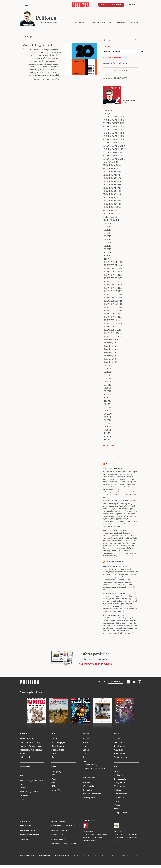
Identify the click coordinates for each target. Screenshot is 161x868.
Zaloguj (132, 5)
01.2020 (108, 404)
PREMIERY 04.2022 (113, 282)
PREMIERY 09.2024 (112, 204)
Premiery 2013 (111, 350)
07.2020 (108, 424)
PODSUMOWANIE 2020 (114, 146)
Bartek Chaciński (53, 80)
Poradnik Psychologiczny (31, 746)
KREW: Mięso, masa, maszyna (114, 616)
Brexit (54, 739)
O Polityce (24, 840)
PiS (21, 784)
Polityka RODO (57, 835)
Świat (54, 734)
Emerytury (56, 772)
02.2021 (108, 369)
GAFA (54, 787)
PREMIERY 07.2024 (112, 198)
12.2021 (107, 401)
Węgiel (54, 779)
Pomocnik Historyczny (30, 743)
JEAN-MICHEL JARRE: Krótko (113, 469)
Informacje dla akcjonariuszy (64, 844)
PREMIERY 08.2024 (112, 201)
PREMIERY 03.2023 (113, 279)
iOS (84, 832)
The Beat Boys (119, 63)
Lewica (23, 788)
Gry (84, 761)
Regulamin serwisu (59, 822)
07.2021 (107, 385)
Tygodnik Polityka (28, 739)
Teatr (85, 758)
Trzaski (108, 464)
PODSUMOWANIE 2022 (114, 153)
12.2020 (108, 440)
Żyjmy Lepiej (26, 758)
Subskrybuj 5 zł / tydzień (111, 5)
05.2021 (108, 379)
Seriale (86, 750)
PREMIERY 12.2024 (112, 214)
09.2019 (108, 249)
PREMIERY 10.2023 (113, 324)
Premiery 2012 (111, 346)
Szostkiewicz (120, 746)
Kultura (86, 734)
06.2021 (108, 382)
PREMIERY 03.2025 (112, 182)
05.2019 (108, 237)
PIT (53, 775)
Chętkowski (120, 754)
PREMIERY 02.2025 (112, 175)
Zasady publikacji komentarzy (63, 826)
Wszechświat (89, 787)
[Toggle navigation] (27, 5)
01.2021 (107, 366)
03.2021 (108, 372)
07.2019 (107, 243)
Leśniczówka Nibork (62, 856)
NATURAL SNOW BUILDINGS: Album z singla (119, 501)
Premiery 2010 (111, 340)
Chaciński (119, 750)
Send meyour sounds (120, 456)
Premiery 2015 (111, 356)
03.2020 (108, 411)
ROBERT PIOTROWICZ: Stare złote (115, 531)
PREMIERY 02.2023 (113, 272)
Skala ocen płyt (110, 217)
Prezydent (25, 796)
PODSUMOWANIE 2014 (114, 127)
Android (90, 832)
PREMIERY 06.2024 (112, 195)
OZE (53, 783)
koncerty (121, 23)
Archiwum (119, 798)
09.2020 (108, 430)
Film (85, 746)
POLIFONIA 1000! (111, 162)
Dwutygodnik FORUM (27, 856)
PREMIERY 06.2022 (113, 295)
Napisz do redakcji (27, 831)
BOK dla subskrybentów (30, 835)
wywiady (135, 23)
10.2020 (108, 434)
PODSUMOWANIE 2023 (114, 156)
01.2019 (107, 224)
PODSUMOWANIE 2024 (114, 159)
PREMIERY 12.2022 (113, 333)
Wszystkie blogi (121, 758)
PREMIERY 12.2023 (113, 337)
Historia (118, 772)
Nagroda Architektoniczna (95, 769)
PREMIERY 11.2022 (113, 327)
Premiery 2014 (111, 353)
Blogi (116, 734)
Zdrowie (87, 783)
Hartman (118, 743)
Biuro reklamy (26, 826)
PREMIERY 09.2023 (113, 317)
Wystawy (87, 754)
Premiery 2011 (111, 343)
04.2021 (108, 375)
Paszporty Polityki (91, 765)
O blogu (106, 114)
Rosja (54, 754)
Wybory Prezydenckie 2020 (32, 781)
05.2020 (108, 417)
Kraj (22, 776)
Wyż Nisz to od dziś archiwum (115, 567)
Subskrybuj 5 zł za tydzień (94, 664)
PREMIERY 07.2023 (113, 304)
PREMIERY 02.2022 (113, 269)
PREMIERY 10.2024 (112, 208)
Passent (118, 739)
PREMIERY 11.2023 (113, 330)
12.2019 (107, 259)
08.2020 (108, 427)
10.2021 (107, 395)
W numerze (24, 734)
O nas (117, 809)
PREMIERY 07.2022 (113, 301)
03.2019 (108, 230)
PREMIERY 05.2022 (113, 288)
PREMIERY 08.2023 (113, 311)
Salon (22, 754)
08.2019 (108, 246)
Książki (86, 739)
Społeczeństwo (121, 779)
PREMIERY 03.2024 (112, 178)
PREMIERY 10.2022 (113, 320)
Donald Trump (58, 746)
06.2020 (108, 421)
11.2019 (107, 256)
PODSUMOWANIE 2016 (114, 133)
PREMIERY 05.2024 (112, 191)
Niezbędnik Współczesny (31, 750)
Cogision (82, 856)
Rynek (54, 767)
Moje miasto (120, 787)
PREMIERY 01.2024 (112, 166)
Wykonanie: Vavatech (102, 856)
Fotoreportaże (121, 794)
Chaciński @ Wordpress (114, 562)
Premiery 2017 (111, 363)
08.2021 (108, 388)
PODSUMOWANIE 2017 (113, 137)
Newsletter (100, 682)
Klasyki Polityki (121, 783)
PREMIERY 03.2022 (113, 275)
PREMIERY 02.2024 (112, 172)
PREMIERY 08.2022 (113, 308)
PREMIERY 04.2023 (113, 285)
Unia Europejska (59, 743)
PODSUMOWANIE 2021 (114, 149)
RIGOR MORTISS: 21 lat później (114, 594)
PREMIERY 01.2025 (112, 169)
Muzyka (86, 743)
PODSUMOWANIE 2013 (114, 124)
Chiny (54, 758)
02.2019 (108, 227)
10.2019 (107, 253)
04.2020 (108, 414)
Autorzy (118, 801)
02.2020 (108, 408)
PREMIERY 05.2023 (113, 292)
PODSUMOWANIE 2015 (114, 130)
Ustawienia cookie (59, 840)
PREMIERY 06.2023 (113, 298)
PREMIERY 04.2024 (112, 185)
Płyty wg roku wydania (102, 23)
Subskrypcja (116, 682)
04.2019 (108, 233)
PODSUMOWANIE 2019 (114, 143)
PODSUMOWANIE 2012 (114, 120)
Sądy (22, 799)
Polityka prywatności (60, 831)
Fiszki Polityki (119, 832)
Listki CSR (56, 790)
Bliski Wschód (58, 750)
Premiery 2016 (111, 359)
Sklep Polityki (121, 813)
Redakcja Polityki (27, 822)
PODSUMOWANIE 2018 (114, 140)
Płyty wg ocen (80, 23)
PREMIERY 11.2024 (112, 211)
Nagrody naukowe (91, 798)
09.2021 (108, 392)
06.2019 (108, 240)
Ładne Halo (88, 856)
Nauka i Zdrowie (89, 778)
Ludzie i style (120, 775)
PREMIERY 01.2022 (113, 262)
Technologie (88, 790)
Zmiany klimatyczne (92, 794)
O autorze (107, 111)
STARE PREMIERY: (112, 220)
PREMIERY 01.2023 (113, 266)
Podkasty (118, 790)
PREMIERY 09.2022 (113, 314)
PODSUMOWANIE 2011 (113, 117)
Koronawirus (25, 767)
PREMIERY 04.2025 (112, 188)
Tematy (118, 805)
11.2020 (107, 437)
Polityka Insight (45, 856)
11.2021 (107, 398)
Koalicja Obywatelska (29, 792)
